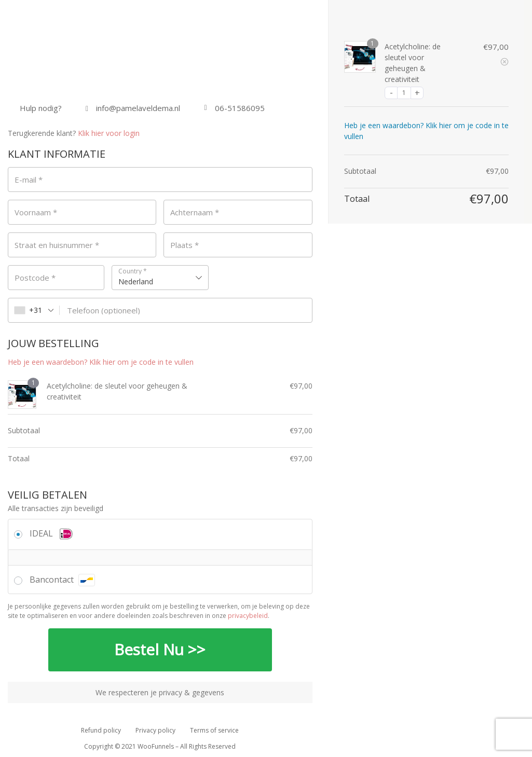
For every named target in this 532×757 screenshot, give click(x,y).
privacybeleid (248, 616)
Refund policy (101, 730)
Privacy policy (155, 730)
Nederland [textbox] (136, 281)
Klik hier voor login (109, 133)
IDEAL (52, 533)
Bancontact (62, 580)
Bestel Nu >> (160, 650)
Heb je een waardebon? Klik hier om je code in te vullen (101, 362)
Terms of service (214, 730)
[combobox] (160, 278)
